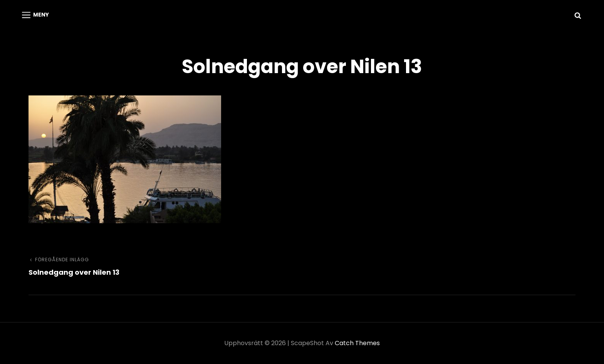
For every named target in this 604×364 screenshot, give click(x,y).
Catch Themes (357, 343)
